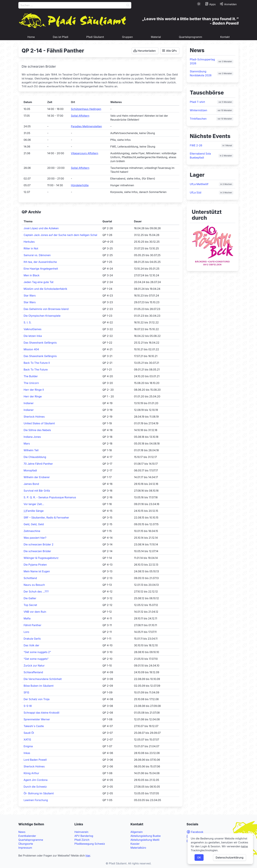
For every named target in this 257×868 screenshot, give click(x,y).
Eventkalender (27, 836)
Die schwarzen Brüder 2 (39, 544)
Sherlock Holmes (34, 417)
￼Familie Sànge (34, 511)
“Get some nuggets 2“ (37, 652)
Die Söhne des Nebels (37, 430)
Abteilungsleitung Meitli (145, 840)
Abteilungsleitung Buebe (146, 836)
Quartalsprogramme (31, 840)
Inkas (27, 753)
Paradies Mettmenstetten (86, 126)
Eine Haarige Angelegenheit (41, 269)
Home (31, 37)
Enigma (28, 746)
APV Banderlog (84, 836)
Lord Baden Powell (35, 760)
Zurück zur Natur (34, 666)
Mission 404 (31, 349)
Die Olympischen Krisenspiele (42, 316)
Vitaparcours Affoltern (85, 153)
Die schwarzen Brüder (37, 551)
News (22, 832)
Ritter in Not (31, 248)
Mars (27, 444)
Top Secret (30, 605)
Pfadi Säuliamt (95, 37)
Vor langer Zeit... (34, 504)
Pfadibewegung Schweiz (90, 844)
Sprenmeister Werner (37, 719)
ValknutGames (33, 329)
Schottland (30, 578)
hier (88, 856)
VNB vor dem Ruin (35, 612)
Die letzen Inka (33, 336)
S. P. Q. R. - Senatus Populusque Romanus (50, 497)
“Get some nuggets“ (36, 659)
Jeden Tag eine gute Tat (39, 282)
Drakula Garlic (32, 639)
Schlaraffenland (33, 672)
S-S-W (28, 706)
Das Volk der (31, 645)
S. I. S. (28, 322)
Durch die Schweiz (35, 787)
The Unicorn (31, 383)
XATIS (27, 740)
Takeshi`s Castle (34, 726)
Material (156, 37)
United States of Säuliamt (39, 423)
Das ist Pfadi (60, 37)
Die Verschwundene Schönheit (43, 679)
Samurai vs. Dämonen (37, 255)
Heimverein (81, 832)
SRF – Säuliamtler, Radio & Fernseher (46, 518)
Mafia (27, 618)
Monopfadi (30, 470)
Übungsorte (26, 844)
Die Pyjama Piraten (35, 565)
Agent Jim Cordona (36, 780)
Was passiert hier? (35, 538)
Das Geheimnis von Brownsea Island (46, 309)
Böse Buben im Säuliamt (39, 686)
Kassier (135, 844)
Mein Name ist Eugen (37, 571)
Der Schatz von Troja (37, 699)
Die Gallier (30, 598)
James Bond (31, 484)
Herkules (29, 242)
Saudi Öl (29, 733)
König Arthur (31, 773)
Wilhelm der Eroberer (37, 477)
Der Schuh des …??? (36, 592)
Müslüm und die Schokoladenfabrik (45, 289)
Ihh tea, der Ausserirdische (40, 262)
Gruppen (128, 37)
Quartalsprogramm (191, 37)
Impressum (25, 848)
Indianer (29, 403)
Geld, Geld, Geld (34, 524)
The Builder (31, 376)
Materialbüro (138, 848)
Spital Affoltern (80, 116)
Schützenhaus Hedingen (86, 109)
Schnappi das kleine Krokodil (41, 713)
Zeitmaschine (32, 531)
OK (199, 857)
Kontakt (225, 37)
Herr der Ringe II (34, 390)
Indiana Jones (32, 437)
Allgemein (137, 832)
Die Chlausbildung (35, 457)
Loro (26, 632)
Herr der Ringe (33, 396)
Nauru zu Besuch (34, 585)
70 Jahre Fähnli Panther (38, 464)
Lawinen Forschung (36, 800)
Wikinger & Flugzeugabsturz (41, 558)
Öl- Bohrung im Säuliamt (39, 793)
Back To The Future (36, 370)
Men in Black (32, 275)
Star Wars (30, 296)
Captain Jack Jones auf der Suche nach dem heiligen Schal (60, 235)
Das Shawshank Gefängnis (40, 343)
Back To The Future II (37, 363)
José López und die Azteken (41, 228)
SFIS (26, 692)
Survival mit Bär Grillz (37, 491)
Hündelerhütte (80, 185)
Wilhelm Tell (31, 450)
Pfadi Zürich (82, 840)
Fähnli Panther (32, 625)
